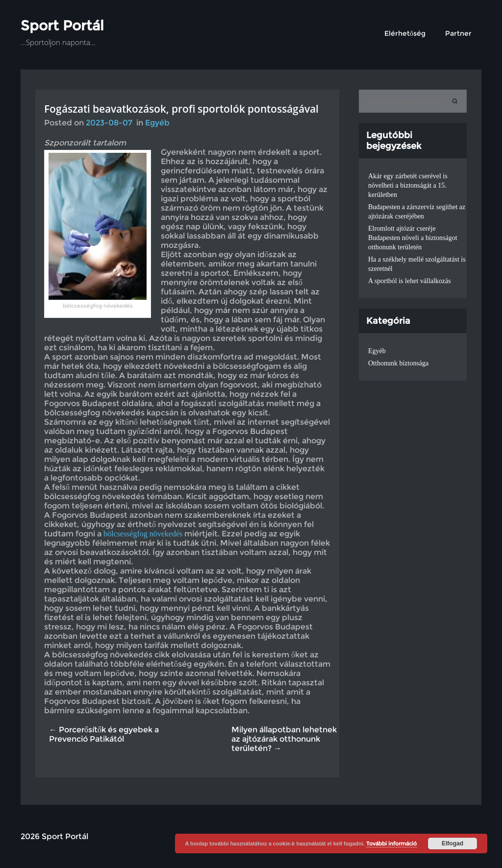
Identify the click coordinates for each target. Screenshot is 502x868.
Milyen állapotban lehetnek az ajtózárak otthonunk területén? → (284, 739)
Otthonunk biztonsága (398, 363)
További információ (391, 844)
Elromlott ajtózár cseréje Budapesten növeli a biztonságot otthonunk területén (413, 238)
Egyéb (157, 123)
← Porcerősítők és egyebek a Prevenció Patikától (104, 734)
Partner (458, 33)
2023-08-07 (109, 123)
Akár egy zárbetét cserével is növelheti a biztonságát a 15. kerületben (408, 185)
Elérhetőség (405, 33)
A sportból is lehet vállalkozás (410, 281)
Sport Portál (62, 25)
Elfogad (452, 844)
